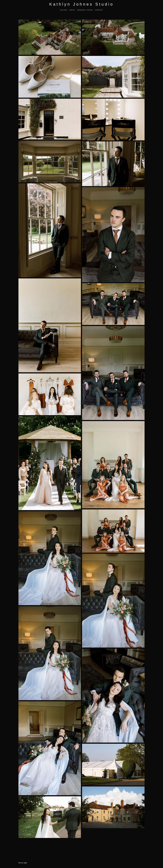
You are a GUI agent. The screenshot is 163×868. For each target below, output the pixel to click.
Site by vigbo (23, 863)
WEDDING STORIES (85, 12)
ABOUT (72, 12)
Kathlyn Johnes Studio (82, 7)
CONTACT (99, 12)
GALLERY (64, 12)
